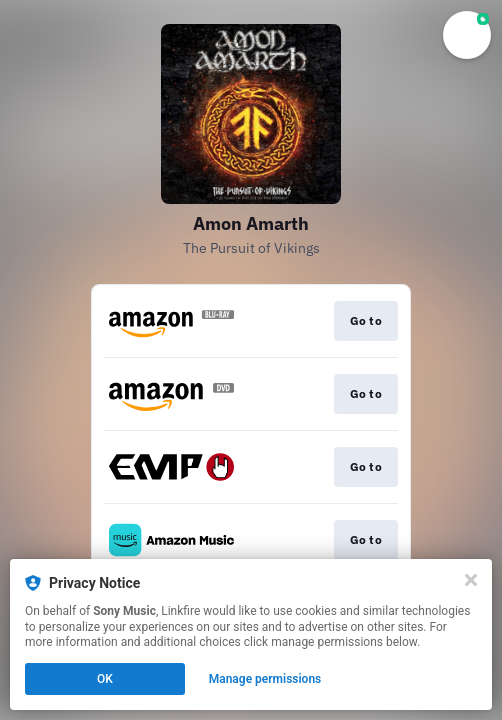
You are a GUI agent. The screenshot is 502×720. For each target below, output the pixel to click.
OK (105, 679)
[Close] (471, 580)
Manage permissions (265, 679)
